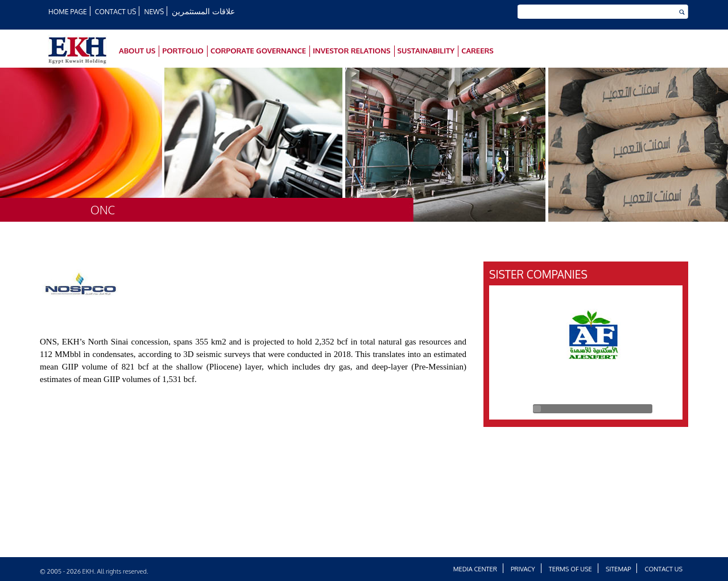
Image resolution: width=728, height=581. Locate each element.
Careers (477, 51)
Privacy (523, 569)
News (154, 12)
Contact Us (115, 12)
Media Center (475, 569)
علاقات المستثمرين (203, 11)
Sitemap (619, 569)
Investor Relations (352, 51)
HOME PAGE (68, 12)
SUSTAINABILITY (426, 51)
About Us (137, 51)
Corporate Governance (258, 51)
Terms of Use (570, 569)
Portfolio (183, 51)
